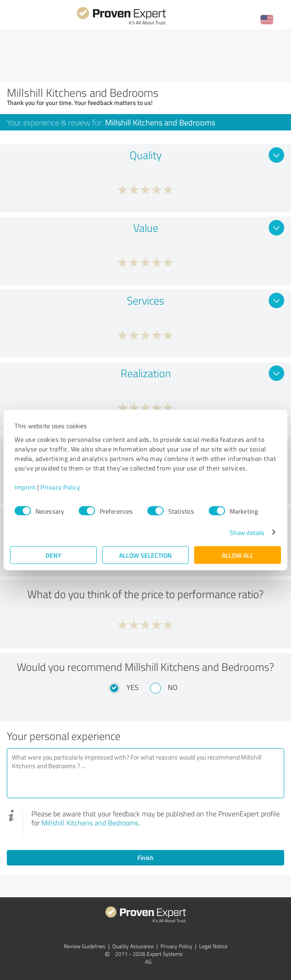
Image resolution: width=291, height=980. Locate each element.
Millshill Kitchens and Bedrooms (90, 823)
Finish (145, 857)
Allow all (238, 555)
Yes (133, 687)
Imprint (25, 487)
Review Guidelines (85, 946)
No (173, 687)
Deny (53, 555)
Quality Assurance (133, 946)
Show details (247, 532)
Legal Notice (213, 946)
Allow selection (145, 555)
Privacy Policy (60, 487)
